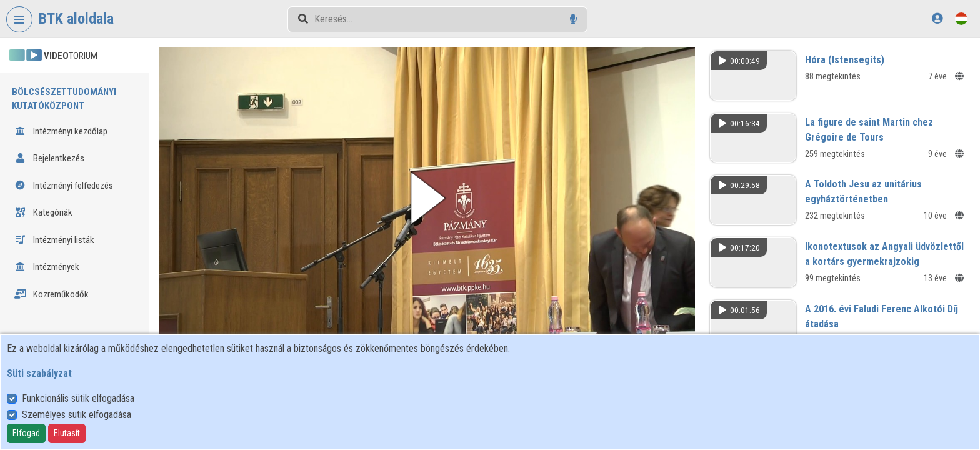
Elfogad (26, 433)
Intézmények (47, 267)
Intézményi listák (54, 240)
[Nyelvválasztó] (961, 18)
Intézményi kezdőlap (61, 131)
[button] (427, 198)
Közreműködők (52, 294)
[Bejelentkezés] (937, 18)
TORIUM (53, 56)
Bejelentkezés (49, 158)
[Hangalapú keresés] (573, 19)
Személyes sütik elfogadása (77, 415)
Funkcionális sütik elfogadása (78, 398)
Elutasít (67, 433)
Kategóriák (43, 212)
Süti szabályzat (39, 373)
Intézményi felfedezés (64, 186)
